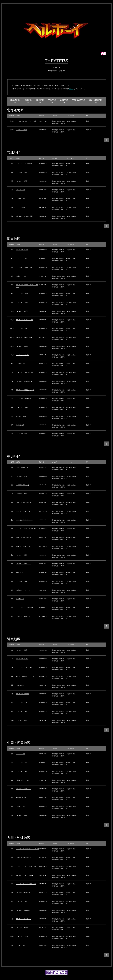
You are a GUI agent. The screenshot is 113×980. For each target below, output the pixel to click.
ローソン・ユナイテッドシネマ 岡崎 (26, 529)
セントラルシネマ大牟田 (23, 893)
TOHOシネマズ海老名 (22, 346)
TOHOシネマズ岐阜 (22, 581)
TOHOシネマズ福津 (22, 901)
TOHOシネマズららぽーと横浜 (25, 320)
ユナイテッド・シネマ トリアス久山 (26, 884)
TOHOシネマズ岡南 (22, 763)
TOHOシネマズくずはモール (24, 668)
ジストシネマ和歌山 (22, 720)
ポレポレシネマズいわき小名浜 (25, 216)
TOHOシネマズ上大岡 (22, 311)
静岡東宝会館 (20, 599)
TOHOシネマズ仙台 (22, 172)
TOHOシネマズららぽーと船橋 (25, 372)
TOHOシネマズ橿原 (22, 711)
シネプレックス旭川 (22, 130)
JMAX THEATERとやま (23, 485)
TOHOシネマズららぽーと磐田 (25, 608)
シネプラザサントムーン (23, 616)
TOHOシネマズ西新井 (22, 294)
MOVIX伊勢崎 (20, 425)
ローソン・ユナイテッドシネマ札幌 (26, 121)
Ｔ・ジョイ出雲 (21, 754)
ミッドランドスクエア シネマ (24, 520)
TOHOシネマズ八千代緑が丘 (24, 381)
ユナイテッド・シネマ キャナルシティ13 (28, 849)
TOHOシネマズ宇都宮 (22, 407)
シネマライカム (21, 945)
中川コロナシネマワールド (24, 511)
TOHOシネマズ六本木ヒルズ (24, 267)
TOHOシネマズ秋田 (22, 181)
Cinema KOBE (20, 685)
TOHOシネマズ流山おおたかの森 (25, 390)
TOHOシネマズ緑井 (22, 771)
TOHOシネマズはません (23, 910)
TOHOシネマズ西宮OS (23, 694)
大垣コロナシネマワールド (24, 590)
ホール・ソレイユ (21, 806)
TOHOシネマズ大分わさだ (24, 919)
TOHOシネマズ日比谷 (22, 250)
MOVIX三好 (20, 573)
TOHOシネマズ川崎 (22, 329)
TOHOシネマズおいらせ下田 (24, 164)
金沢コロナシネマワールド (24, 494)
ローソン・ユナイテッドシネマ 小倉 (26, 866)
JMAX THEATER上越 (22, 467)
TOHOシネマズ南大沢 (22, 302)
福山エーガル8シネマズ (23, 780)
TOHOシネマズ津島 (22, 555)
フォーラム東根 (21, 199)
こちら (71, 89)
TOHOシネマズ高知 (22, 815)
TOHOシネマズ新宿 (22, 259)
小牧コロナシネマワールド (24, 546)
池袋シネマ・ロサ (21, 276)
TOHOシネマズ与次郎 (22, 936)
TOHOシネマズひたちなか (24, 399)
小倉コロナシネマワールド (24, 858)
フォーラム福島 (21, 207)
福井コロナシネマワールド (24, 502)
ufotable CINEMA (21, 798)
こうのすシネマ (21, 364)
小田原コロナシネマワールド (24, 337)
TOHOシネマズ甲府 (22, 434)
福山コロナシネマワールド (24, 789)
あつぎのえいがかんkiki (23, 355)
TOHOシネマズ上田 (22, 476)
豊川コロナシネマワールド (24, 564)
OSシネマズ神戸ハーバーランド (25, 676)
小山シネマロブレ (21, 416)
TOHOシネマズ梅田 (22, 650)
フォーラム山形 (21, 190)
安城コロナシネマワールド (24, 538)
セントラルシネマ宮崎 (23, 928)
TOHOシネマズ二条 (22, 703)
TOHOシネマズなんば (22, 659)
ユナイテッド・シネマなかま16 (25, 875)
